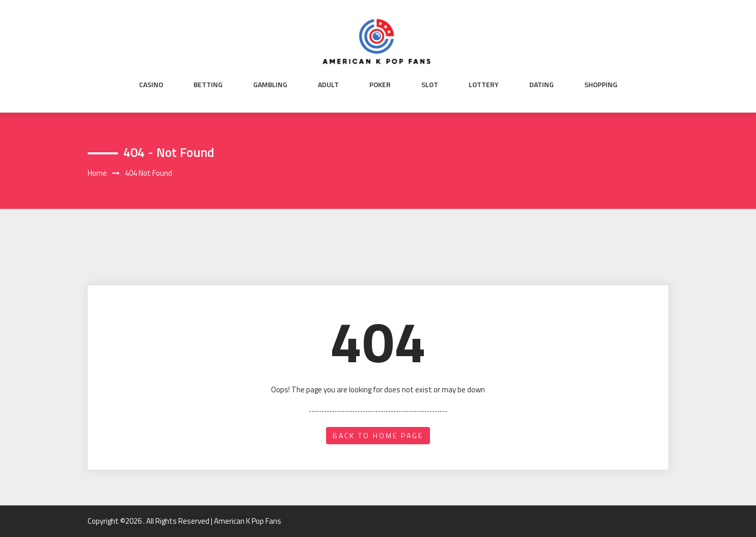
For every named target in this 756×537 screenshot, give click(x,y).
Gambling (270, 85)
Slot (430, 85)
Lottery (484, 85)
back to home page (378, 435)
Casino (151, 85)
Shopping (601, 85)
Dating (542, 85)
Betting (208, 85)
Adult (328, 85)
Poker (380, 85)
